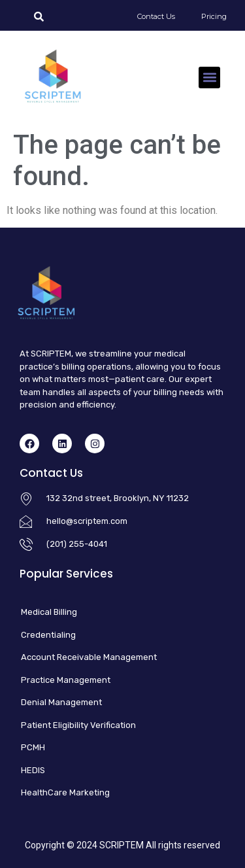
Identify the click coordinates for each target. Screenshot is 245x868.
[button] (209, 78)
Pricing (214, 16)
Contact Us (156, 16)
